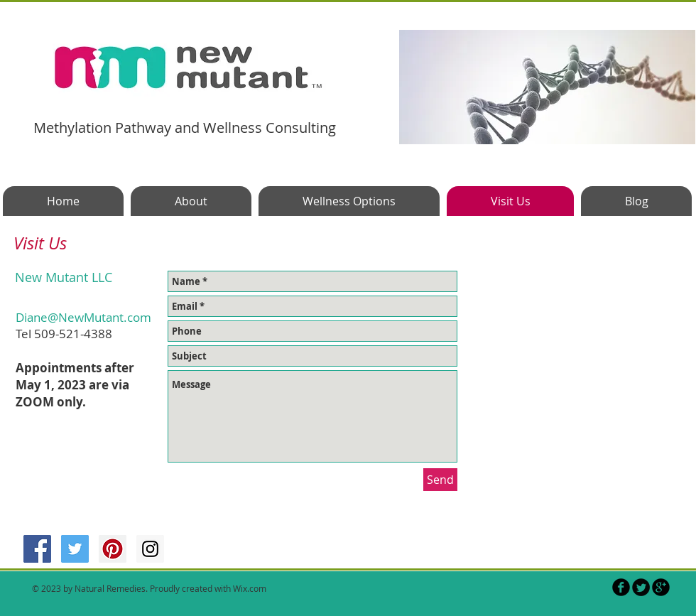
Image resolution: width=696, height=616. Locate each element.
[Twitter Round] (641, 587)
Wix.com (250, 588)
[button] (547, 87)
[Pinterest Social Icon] (113, 549)
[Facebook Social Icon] (37, 549)
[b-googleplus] (661, 587)
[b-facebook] (621, 587)
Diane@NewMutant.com (83, 317)
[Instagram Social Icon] (150, 549)
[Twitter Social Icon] (75, 549)
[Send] (440, 480)
